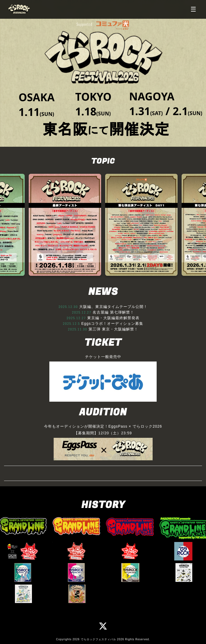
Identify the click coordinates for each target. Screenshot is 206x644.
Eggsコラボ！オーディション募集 (112, 323)
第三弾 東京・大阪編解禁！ (113, 329)
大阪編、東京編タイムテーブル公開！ (113, 307)
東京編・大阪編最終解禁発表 (113, 318)
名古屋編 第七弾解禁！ (113, 312)
